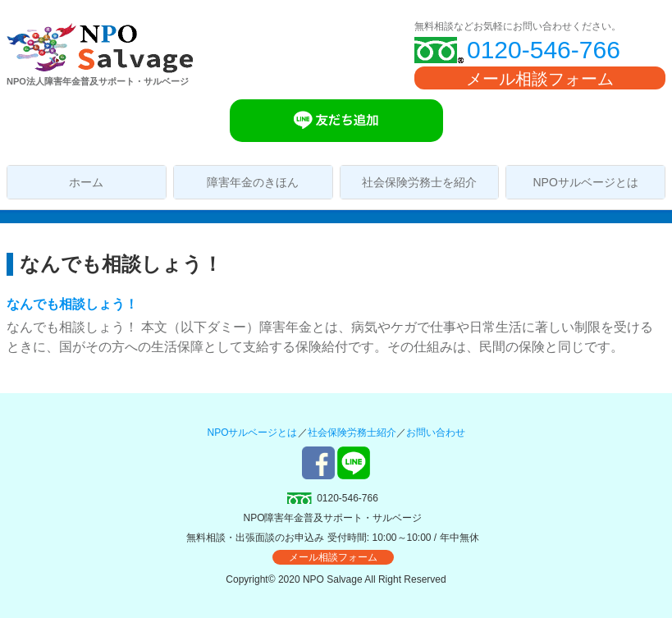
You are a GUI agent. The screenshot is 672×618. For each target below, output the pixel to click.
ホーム (86, 182)
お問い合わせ (436, 433)
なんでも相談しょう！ (72, 304)
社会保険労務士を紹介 (419, 182)
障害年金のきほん (253, 182)
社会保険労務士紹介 (352, 433)
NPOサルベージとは (585, 182)
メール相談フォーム (540, 79)
